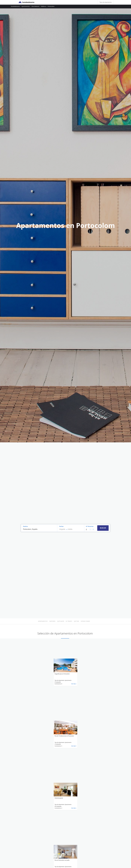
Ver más (73, 684)
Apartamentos (26, 6)
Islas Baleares (35, 6)
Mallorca (43, 6)
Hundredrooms (15, 6)
